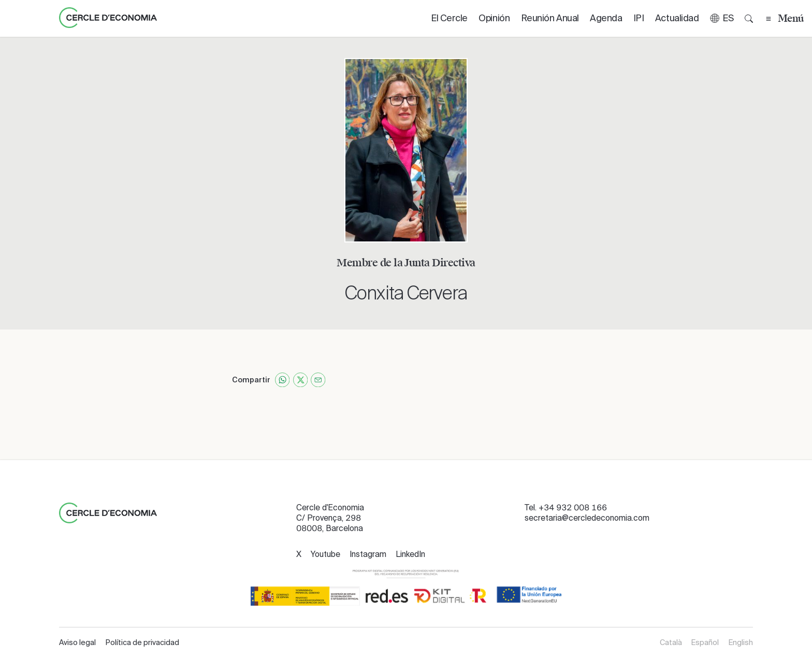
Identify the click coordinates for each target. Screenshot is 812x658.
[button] (722, 18)
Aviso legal (77, 642)
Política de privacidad (142, 642)
